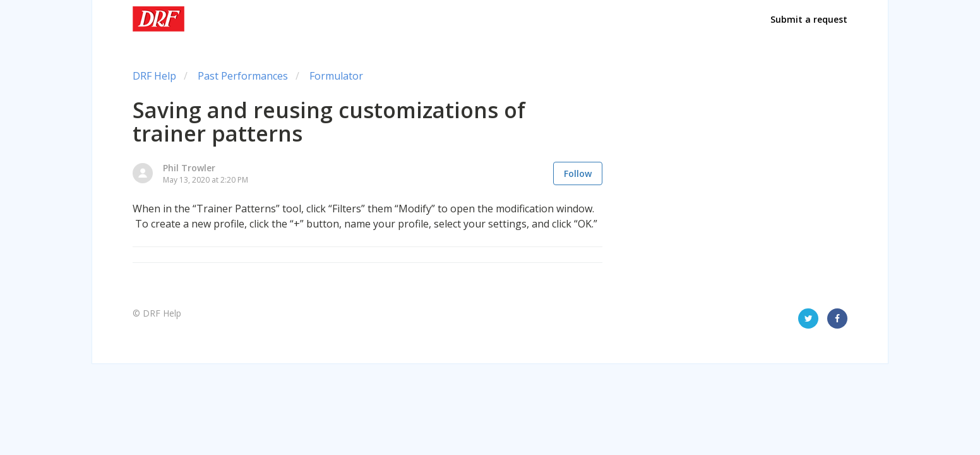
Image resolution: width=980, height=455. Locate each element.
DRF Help (154, 76)
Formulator (336, 76)
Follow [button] (578, 173)
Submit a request (809, 19)
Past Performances (243, 76)
